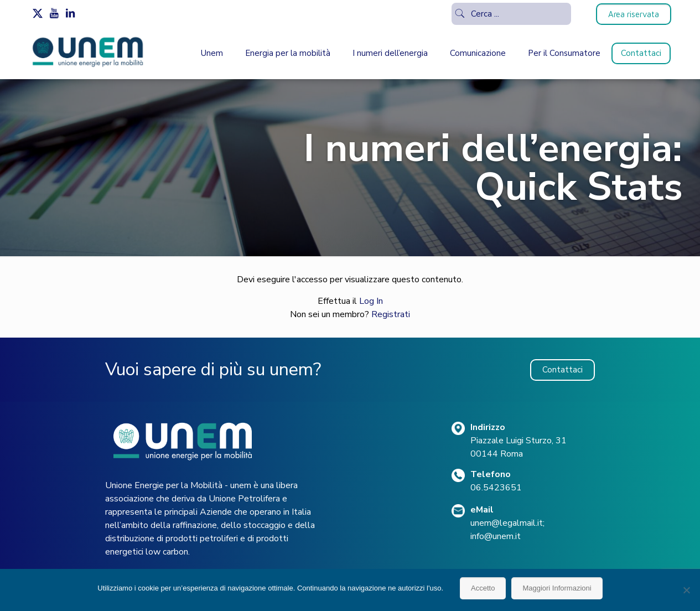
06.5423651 (496, 488)
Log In (371, 301)
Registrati (391, 314)
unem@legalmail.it (507, 523)
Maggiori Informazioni (557, 588)
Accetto (483, 588)
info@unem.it (496, 536)
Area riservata (634, 14)
